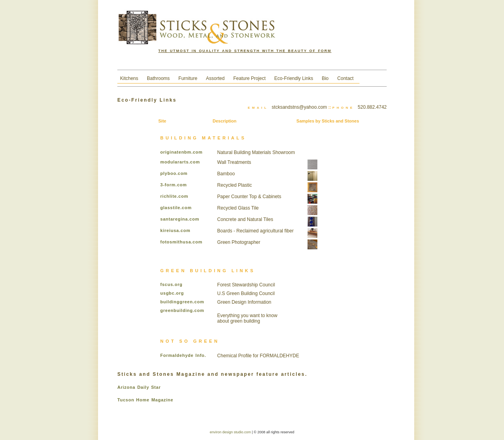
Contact (346, 78)
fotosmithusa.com (181, 242)
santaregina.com (180, 219)
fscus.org (171, 284)
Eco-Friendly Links (294, 78)
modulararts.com (180, 162)
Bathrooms (158, 78)
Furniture (188, 78)
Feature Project (249, 78)
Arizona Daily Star (139, 387)
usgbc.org (172, 293)
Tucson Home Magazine (145, 400)
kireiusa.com (175, 230)
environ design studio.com (231, 432)
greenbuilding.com (182, 310)
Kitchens (129, 78)
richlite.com (174, 196)
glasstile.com (176, 208)
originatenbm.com (182, 152)
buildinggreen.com (182, 302)
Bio (325, 78)
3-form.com (174, 185)
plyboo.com (174, 173)
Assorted (215, 78)
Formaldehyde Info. (183, 355)
